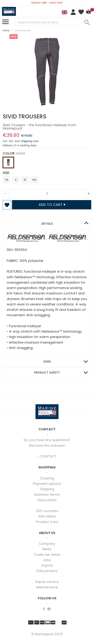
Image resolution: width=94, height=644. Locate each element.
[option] (8, 162)
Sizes (47, 362)
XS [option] (7, 180)
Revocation (47, 500)
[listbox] (47, 163)
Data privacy (47, 571)
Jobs (47, 560)
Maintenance (47, 587)
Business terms (47, 494)
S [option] (16, 180)
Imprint (47, 565)
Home (6, 30)
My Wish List (81, 12)
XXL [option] (34, 180)
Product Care (47, 522)
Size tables (47, 516)
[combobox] (49, 22)
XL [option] (25, 180)
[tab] (47, 224)
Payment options (47, 484)
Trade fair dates (47, 555)
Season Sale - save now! (47, 3)
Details (47, 224)
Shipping (47, 489)
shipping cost (30, 141)
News (47, 549)
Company (47, 544)
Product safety (47, 373)
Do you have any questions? (47, 440)
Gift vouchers (47, 511)
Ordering (47, 478)
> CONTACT (47, 456)
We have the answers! (47, 445)
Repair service (47, 582)
